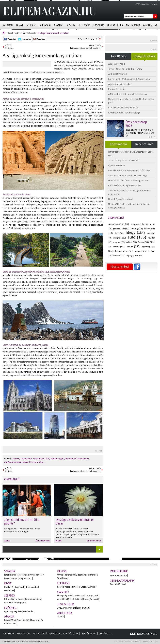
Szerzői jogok (88, 634)
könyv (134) (136, 233)
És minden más (29, 33)
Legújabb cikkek (144, 56)
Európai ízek (92, 596)
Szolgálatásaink (118, 584)
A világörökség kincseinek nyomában (53, 33)
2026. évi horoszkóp (67, 608)
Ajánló (58, 25)
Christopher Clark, (42, 459)
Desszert (94, 599)
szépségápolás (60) (134, 256)
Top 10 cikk (118, 56)
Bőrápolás (9, 599)
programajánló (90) (140, 224)
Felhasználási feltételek (47, 634)
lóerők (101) (119, 247)
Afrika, (40, 462)
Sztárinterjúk (10, 575)
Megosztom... (25, 578)
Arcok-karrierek (72, 587)
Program (35, 620)
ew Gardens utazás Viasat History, (20, 462)
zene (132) (134, 246)
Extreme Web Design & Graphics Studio (141, 641)
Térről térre (63, 578)
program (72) (119, 242)
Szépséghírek (20, 603)
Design (71, 25)
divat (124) (137, 229)
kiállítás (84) (131, 242)
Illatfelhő (8, 603)
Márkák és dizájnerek (14, 587)
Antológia (133, 25)
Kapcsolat (9, 634)
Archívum (150, 25)
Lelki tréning (83, 608)
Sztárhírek (22, 575)
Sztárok (8, 25)
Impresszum (24, 634)
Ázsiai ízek (62, 599)
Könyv (7, 620)
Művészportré (35, 575)
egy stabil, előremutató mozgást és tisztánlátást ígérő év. (140, 133)
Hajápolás (19, 599)
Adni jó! (92, 587)
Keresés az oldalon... (155, 16)
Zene (19, 620)
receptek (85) (120, 238)
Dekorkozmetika (33, 599)
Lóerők (60, 587)
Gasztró (98, 25)
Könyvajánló (118, 144)
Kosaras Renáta (119, 575)
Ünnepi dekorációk (66, 575)
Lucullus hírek (79, 596)
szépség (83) (141, 251)
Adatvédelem (70, 634)
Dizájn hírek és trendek (87, 575)
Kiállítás (26, 620)
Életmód (84, 25)
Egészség (45, 25)
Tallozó (61, 616)
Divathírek (9, 590)
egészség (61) (148, 247)
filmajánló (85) (115, 251)
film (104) (119, 233)
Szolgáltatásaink (122, 581)
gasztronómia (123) (122, 229)
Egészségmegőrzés (13, 611)
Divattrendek (32, 587)
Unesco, (16, 459)
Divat (20, 25)
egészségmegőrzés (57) (118, 224)
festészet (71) (119, 256)
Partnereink (119, 571)
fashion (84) (143, 242)
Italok (86, 599)
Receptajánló (144, 144)
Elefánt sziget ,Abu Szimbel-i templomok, (70, 459)
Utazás (84, 587)
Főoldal (10, 33)
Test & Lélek (115, 25)
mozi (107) (128, 251)
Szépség (31, 25)
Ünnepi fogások (65, 596)
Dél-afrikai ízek (75, 599)
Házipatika (28, 611)
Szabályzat (105, 634)
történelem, (27, 459)
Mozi (13, 620)
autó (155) (137, 237)
